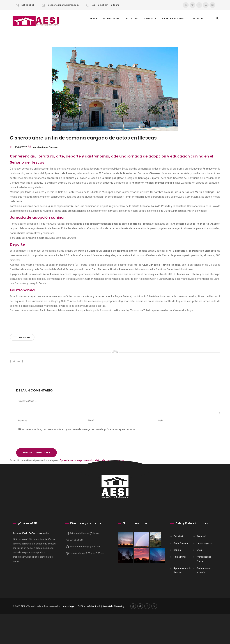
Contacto (197, 19)
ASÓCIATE (150, 19)
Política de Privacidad (89, 606)
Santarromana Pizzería (204, 570)
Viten (199, 550)
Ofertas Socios (173, 19)
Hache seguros (204, 543)
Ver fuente (22, 337)
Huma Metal (180, 557)
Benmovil (201, 536)
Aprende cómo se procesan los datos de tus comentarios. (92, 460)
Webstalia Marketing (114, 606)
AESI (93, 19)
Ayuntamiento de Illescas (182, 570)
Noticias (132, 19)
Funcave (53, 147)
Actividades (111, 19)
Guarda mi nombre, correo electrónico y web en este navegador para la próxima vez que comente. (77, 429)
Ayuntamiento (40, 147)
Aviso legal (69, 606)
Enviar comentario (36, 452)
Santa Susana (181, 543)
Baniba (177, 550)
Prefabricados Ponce (204, 559)
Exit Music (179, 536)
